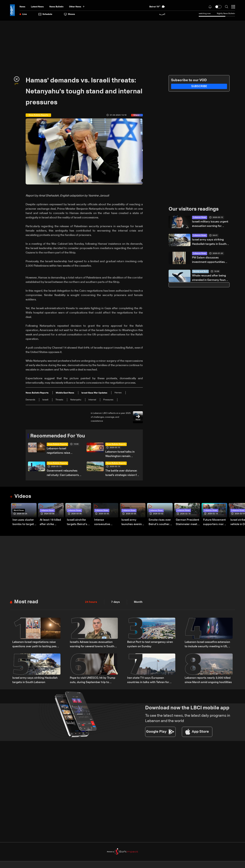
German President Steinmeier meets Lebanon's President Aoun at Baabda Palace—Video (187, 522)
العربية (162, 14)
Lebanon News (200, 217)
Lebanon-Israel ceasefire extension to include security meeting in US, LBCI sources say (207, 645)
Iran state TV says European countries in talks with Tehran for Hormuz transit (148, 680)
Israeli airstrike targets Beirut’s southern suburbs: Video (79, 522)
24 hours (91, 602)
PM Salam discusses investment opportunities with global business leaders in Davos (210, 260)
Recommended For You (58, 436)
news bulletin (56, 7)
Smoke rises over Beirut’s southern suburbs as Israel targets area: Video (160, 522)
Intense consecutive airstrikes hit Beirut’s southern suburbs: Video (105, 522)
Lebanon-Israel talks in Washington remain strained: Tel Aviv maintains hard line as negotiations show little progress (123, 454)
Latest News (37, 7)
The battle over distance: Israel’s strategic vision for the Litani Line (122, 473)
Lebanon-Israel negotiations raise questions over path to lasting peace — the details (64, 451)
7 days (115, 602)
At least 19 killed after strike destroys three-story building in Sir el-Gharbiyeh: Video (50, 522)
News (22, 7)
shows (70, 14)
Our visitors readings (194, 209)
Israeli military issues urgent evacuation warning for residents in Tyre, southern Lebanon (210, 224)
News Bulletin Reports (57, 444)
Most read (26, 602)
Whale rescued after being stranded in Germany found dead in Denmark (210, 278)
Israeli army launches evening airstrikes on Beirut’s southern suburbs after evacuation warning (133, 522)
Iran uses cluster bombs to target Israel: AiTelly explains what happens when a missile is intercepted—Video (23, 522)
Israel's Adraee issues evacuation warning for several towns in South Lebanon (92, 645)
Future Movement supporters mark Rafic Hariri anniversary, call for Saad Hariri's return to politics (214, 522)
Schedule (45, 14)
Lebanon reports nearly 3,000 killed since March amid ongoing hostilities (208, 680)
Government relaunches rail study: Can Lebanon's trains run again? (63, 473)
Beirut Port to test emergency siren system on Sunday (150, 644)
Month (138, 602)
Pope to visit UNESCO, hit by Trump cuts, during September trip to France (93, 680)
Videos (23, 496)
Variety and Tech (200, 271)
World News (19, 511)
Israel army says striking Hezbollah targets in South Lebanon (209, 242)
